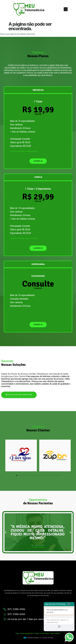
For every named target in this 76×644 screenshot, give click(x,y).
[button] (66, 9)
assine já (38, 161)
